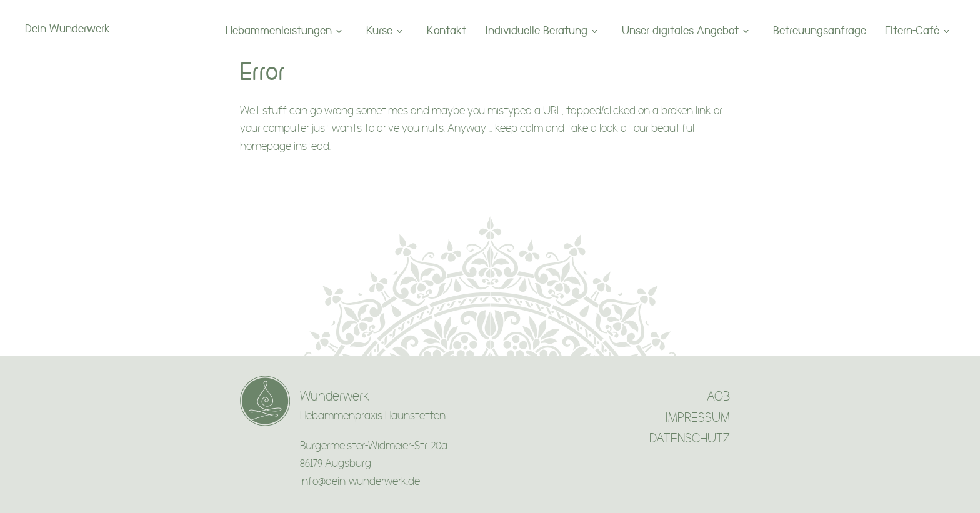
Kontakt (447, 30)
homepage (266, 147)
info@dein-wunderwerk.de (360, 481)
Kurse (379, 30)
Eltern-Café (912, 30)
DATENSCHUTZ (690, 438)
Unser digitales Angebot (680, 30)
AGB (718, 396)
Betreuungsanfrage (820, 30)
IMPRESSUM (697, 418)
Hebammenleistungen (279, 30)
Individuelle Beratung (536, 30)
